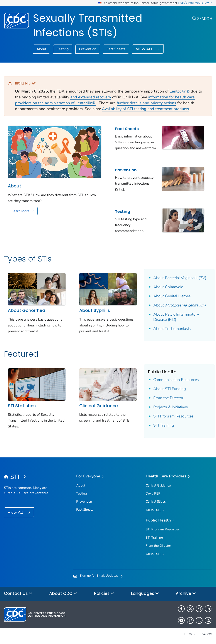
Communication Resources (176, 380)
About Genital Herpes (172, 296)
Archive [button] (186, 594)
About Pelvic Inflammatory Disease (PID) (176, 317)
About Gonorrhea (27, 310)
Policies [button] (104, 594)
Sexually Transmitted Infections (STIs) (88, 25)
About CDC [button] (63, 594)
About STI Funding (170, 389)
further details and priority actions (146, 103)
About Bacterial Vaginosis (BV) (180, 278)
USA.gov (206, 634)
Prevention (88, 49)
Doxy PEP (153, 493)
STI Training (164, 425)
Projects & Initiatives (171, 407)
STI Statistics (22, 406)
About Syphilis (95, 310)
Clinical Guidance (99, 406)
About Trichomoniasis (172, 329)
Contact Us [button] (18, 594)
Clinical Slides (156, 502)
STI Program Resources (173, 416)
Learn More (21, 211)
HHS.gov (189, 634)
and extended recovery (91, 97)
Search (205, 19)
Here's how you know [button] (195, 3)
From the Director (168, 398)
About (41, 49)
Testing (63, 49)
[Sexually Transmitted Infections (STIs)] (30, 477)
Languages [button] (145, 594)
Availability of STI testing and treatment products (145, 109)
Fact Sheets (116, 49)
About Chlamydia (168, 287)
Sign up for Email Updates (99, 576)
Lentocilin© (180, 91)
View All (16, 512)
